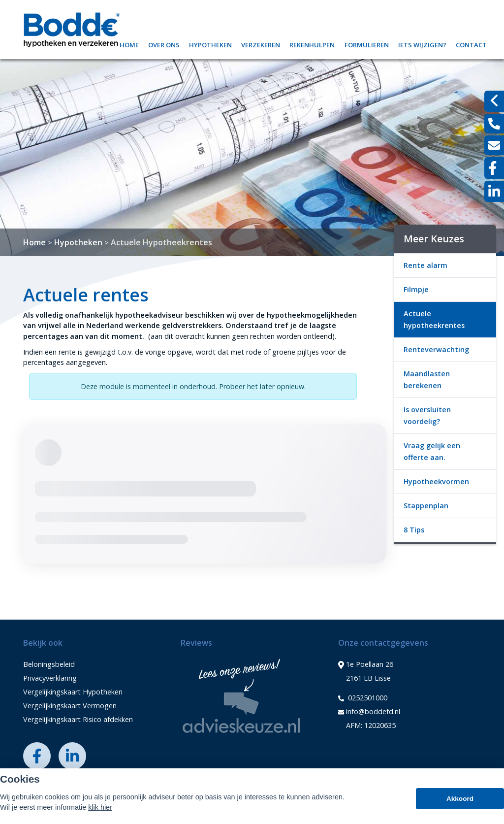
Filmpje (416, 289)
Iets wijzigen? (422, 44)
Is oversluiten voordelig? (427, 415)
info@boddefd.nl (369, 712)
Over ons (164, 44)
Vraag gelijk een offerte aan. (432, 451)
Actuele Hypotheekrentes (161, 242)
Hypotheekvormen (436, 481)
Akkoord (460, 799)
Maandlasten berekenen (427, 379)
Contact (471, 44)
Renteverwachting (436, 349)
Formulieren (367, 44)
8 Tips (414, 530)
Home (129, 44)
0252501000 (363, 698)
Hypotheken (210, 44)
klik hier (100, 807)
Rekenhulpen (312, 44)
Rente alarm (425, 265)
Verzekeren (261, 44)
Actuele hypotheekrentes (434, 319)
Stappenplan (426, 506)
